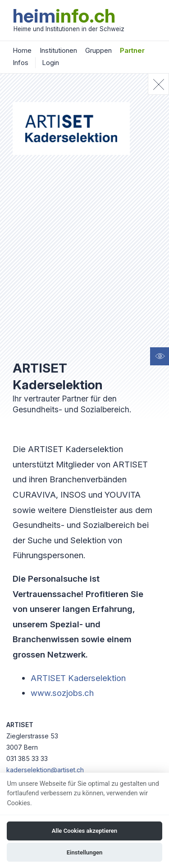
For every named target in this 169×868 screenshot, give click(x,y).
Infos (21, 63)
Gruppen (98, 50)
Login (50, 63)
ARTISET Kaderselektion (78, 678)
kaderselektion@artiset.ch (45, 770)
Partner (132, 50)
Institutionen (58, 50)
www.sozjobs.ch (62, 693)
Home (22, 50)
